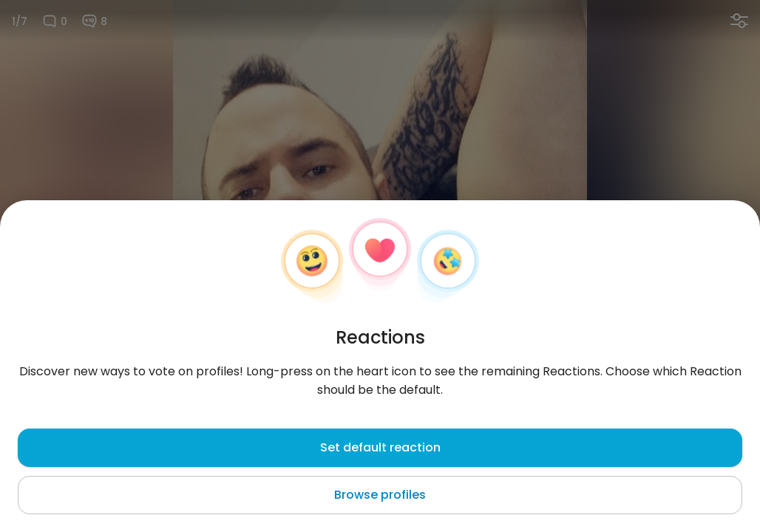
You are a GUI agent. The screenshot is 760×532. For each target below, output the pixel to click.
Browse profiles (380, 495)
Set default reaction (380, 447)
